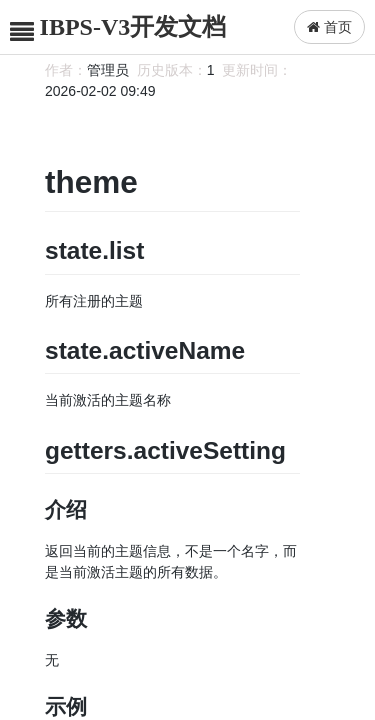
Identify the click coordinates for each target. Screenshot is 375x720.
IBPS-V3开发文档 (133, 27)
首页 (329, 27)
